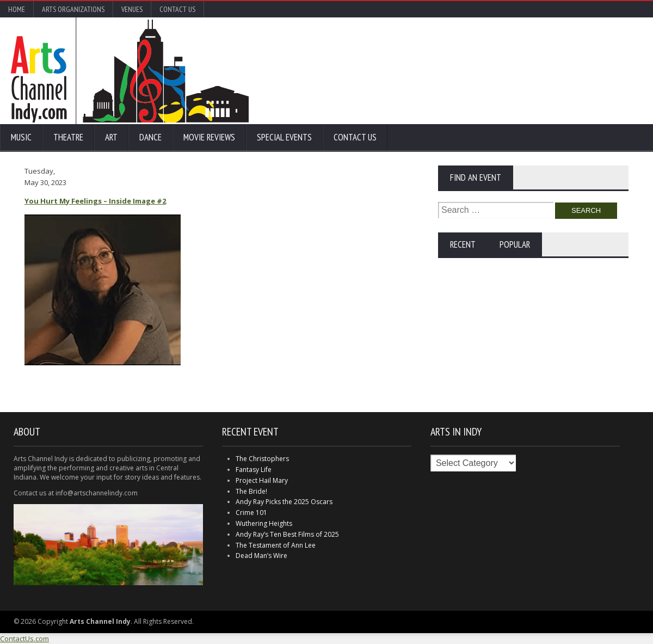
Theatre (68, 137)
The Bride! (251, 491)
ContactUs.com (24, 639)
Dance (150, 137)
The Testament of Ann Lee (276, 545)
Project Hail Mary (262, 480)
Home (17, 9)
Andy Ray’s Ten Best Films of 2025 (287, 534)
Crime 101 (251, 513)
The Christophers (262, 459)
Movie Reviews (209, 137)
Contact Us (177, 9)
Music (21, 137)
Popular (515, 244)
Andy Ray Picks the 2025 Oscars (284, 502)
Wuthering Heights (264, 523)
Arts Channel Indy (130, 71)
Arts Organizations (73, 9)
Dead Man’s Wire (261, 556)
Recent (463, 244)
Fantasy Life (254, 470)
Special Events (284, 137)
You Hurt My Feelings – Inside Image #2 (95, 201)
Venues (132, 9)
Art (111, 137)
